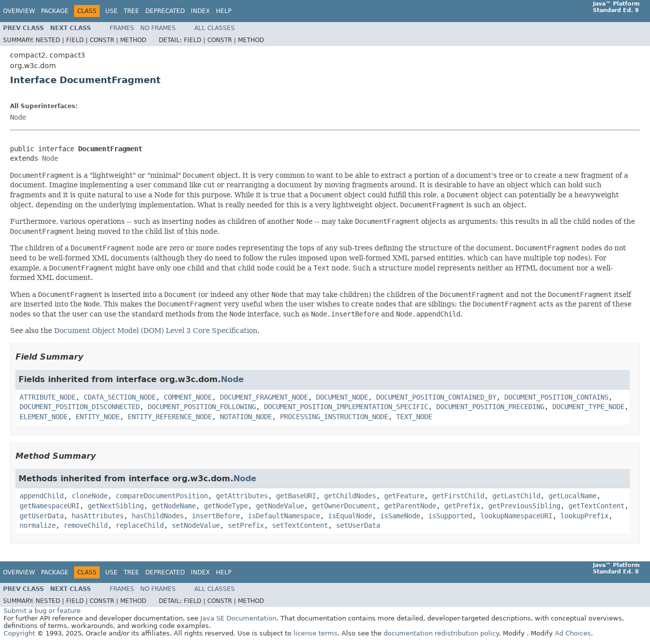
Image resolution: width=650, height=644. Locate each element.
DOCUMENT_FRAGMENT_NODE (264, 397)
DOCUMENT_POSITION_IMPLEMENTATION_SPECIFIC (346, 407)
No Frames (158, 28)
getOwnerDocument (344, 506)
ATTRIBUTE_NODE (48, 397)
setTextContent (300, 525)
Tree (131, 11)
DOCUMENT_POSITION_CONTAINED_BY (436, 397)
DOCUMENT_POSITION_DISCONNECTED (80, 407)
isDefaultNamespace (284, 516)
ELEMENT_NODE (44, 417)
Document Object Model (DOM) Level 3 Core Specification (156, 331)
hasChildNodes (158, 516)
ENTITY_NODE (98, 417)
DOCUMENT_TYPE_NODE (588, 407)
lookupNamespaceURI (516, 516)
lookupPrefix (584, 516)
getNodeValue (280, 506)
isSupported (450, 516)
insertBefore (216, 516)
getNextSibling (116, 506)
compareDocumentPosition (162, 496)
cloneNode (90, 496)
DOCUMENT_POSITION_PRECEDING (490, 407)
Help (224, 11)
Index (200, 11)
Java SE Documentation (238, 618)
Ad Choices (573, 633)
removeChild (86, 525)
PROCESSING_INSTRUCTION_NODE (334, 417)
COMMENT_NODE (188, 397)
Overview (19, 11)
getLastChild (516, 496)
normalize (38, 525)
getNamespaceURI (50, 506)
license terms (315, 633)
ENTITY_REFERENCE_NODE (170, 417)
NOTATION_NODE (246, 417)
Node (18, 117)
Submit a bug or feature (42, 611)
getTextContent (596, 506)
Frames (122, 28)
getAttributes (242, 496)
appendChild (42, 496)
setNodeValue (196, 525)
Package (55, 11)
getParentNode (410, 506)
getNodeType (226, 506)
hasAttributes (98, 516)
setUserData (358, 525)
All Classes (215, 28)
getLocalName (572, 496)
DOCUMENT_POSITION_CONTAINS (556, 397)
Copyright (19, 633)
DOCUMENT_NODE (342, 397)
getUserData (42, 516)
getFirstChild (458, 496)
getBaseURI (296, 496)
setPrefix (246, 525)
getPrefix (462, 506)
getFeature (404, 496)
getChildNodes (350, 496)
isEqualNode (350, 516)
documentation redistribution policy (441, 633)
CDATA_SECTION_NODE (120, 397)
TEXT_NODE (414, 417)
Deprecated (165, 11)
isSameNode (400, 516)
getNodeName (174, 506)
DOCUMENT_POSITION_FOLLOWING (202, 407)
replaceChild (140, 525)
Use (111, 11)
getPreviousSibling (524, 506)
